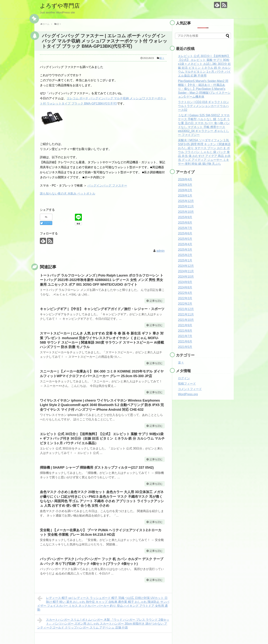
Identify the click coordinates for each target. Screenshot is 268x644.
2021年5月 (185, 347)
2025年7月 (185, 228)
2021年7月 (185, 336)
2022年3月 (185, 298)
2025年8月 (185, 223)
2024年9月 (185, 282)
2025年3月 (185, 250)
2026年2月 (185, 190)
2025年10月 (186, 212)
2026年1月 (185, 196)
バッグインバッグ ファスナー (107, 186)
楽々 (162, 58)
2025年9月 (185, 217)
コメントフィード (190, 389)
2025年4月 (185, 244)
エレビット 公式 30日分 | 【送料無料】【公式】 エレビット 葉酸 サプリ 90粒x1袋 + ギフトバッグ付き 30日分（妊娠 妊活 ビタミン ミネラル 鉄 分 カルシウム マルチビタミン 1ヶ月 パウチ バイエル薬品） (102, 439)
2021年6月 (185, 341)
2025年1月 (185, 260)
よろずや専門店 (60, 6)
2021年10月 (186, 320)
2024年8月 (185, 287)
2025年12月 (186, 201)
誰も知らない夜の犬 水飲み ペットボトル (68, 194)
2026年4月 (185, 179)
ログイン (184, 378)
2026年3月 (185, 185)
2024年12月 (186, 266)
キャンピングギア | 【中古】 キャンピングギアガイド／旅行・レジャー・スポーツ (102, 309)
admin (160, 251)
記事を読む (156, 301)
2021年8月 (185, 331)
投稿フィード (187, 384)
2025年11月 (186, 206)
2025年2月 (185, 255)
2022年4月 (185, 293)
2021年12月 (186, 309)
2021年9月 (185, 325)
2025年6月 (185, 233)
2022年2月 (185, 304)
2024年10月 (186, 277)
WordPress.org (188, 394)
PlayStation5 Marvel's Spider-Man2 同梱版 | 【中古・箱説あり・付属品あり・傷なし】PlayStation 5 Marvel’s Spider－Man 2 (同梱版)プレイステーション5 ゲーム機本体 (204, 89)
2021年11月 (186, 314)
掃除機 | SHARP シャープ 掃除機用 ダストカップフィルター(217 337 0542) (97, 468)
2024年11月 (186, 271)
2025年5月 (185, 239)
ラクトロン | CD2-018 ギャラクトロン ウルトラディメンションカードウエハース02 (204, 106)
